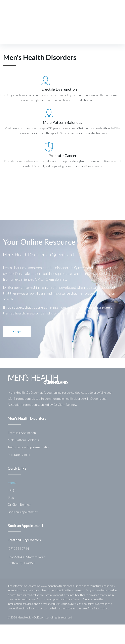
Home (12, 482)
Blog (11, 497)
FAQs (12, 490)
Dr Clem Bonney (19, 504)
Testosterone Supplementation (29, 447)
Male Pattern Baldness (62, 122)
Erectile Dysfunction (50, 89)
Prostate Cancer (62, 156)
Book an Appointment (23, 512)
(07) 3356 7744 (18, 548)
